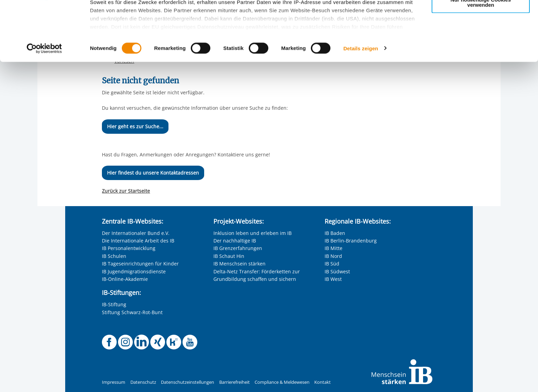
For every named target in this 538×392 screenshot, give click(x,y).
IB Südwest (337, 271)
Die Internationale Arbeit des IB (138, 241)
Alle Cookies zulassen (481, 17)
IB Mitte (334, 248)
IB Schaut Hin (229, 256)
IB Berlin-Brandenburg (351, 241)
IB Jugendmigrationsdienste (134, 271)
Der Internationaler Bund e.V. (136, 233)
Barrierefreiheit (235, 382)
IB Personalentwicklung (129, 248)
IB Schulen (114, 256)
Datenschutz (143, 382)
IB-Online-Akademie (125, 279)
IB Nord (333, 256)
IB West (333, 279)
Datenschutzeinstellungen (188, 382)
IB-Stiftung (114, 304)
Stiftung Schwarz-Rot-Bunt (132, 312)
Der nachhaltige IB (235, 241)
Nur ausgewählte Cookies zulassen (481, 36)
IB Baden (335, 233)
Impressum (114, 382)
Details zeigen (361, 104)
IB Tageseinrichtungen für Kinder (140, 264)
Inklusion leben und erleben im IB (253, 233)
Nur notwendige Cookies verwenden (481, 58)
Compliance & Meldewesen (282, 382)
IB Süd (332, 264)
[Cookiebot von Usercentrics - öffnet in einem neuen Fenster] (44, 104)
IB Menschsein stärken (239, 264)
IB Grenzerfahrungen (238, 248)
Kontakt (323, 382)
